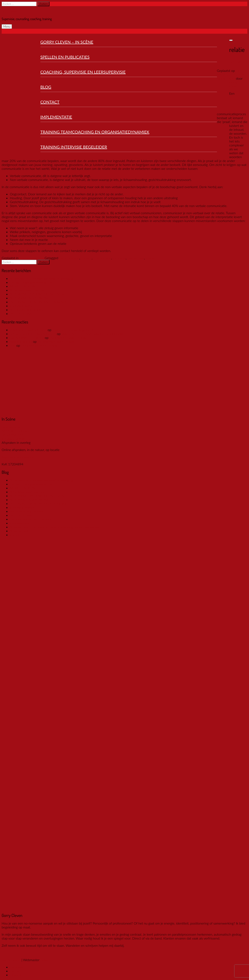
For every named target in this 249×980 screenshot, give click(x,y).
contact (86, 258)
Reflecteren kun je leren (27, 310)
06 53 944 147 (12, 435)
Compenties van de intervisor (31, 519)
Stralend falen (20, 531)
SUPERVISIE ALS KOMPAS (29, 298)
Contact (50, 102)
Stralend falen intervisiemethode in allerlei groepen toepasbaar (55, 527)
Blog (46, 87)
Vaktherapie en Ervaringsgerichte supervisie (93, 334)
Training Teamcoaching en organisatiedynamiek (95, 132)
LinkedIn (16, 975)
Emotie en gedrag (32, 258)
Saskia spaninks (21, 341)
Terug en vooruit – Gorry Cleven (33, 334)
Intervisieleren (20, 523)
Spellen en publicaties (65, 57)
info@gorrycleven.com (18, 439)
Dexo (44, 960)
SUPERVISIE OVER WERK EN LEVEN (37, 294)
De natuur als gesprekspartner (32, 282)
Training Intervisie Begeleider (74, 147)
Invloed (15, 535)
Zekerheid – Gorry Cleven (28, 330)
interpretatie (102, 258)
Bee (13, 345)
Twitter (15, 971)
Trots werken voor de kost (68, 338)
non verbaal (136, 258)
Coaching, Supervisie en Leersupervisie (83, 72)
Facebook (17, 967)
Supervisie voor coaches (27, 290)
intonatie (119, 258)
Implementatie (56, 117)
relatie (150, 258)
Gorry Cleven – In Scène (67, 42)
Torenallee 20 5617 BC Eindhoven (16, 429)
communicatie (69, 258)
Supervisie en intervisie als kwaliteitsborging (41, 278)
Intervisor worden (23, 306)
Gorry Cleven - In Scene (27, 338)
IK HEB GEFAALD (23, 313)
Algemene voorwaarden (19, 457)
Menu (7, 26)
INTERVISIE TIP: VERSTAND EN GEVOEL (40, 302)
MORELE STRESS (22, 286)
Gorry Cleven (10, 12)
